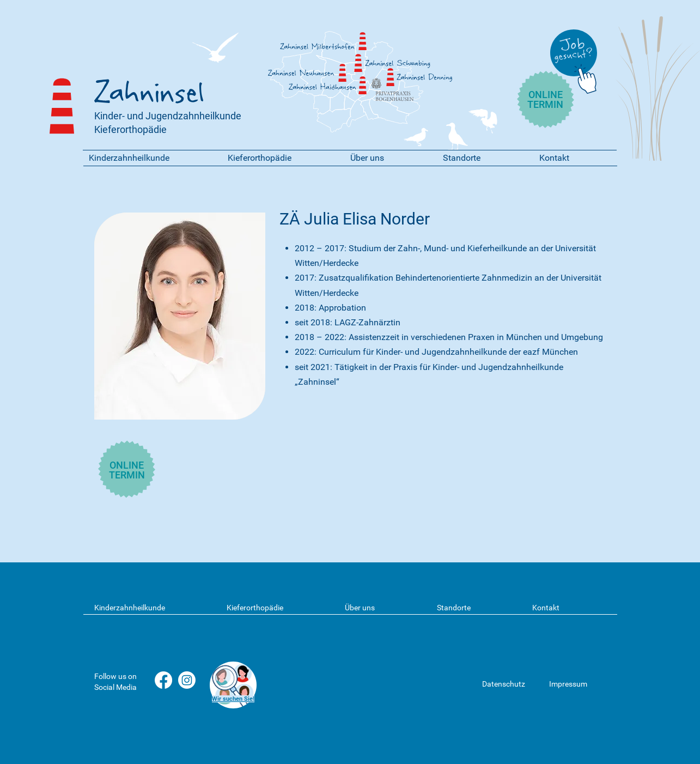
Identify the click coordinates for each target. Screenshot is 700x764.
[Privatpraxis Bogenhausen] (377, 83)
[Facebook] (163, 680)
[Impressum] (578, 684)
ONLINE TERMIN (545, 99)
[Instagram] (187, 680)
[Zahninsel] (358, 63)
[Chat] (588, 77)
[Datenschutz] (511, 684)
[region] (233, 685)
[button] (150, 158)
